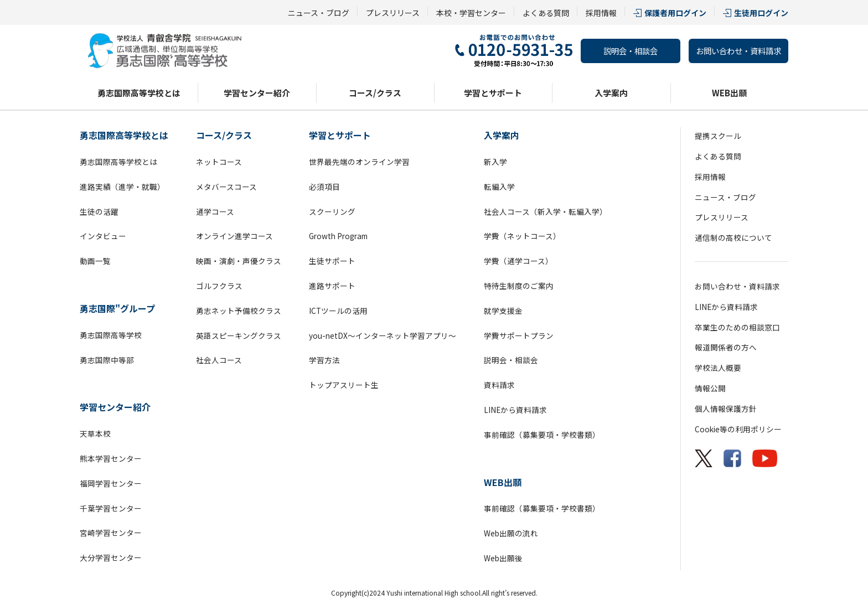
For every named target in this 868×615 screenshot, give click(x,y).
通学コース (215, 211)
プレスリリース (393, 13)
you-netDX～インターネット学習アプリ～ (383, 335)
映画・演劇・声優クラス (239, 261)
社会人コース (219, 360)
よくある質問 (546, 13)
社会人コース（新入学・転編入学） (546, 211)
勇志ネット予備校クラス (239, 311)
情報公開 (710, 388)
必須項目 (324, 187)
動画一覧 (95, 261)
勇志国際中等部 (107, 360)
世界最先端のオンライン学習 (359, 162)
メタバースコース (226, 187)
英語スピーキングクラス (239, 335)
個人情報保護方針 (726, 409)
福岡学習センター (111, 483)
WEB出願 (729, 93)
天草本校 (95, 433)
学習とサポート (493, 93)
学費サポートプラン (519, 335)
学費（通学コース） (518, 261)
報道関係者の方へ (726, 347)
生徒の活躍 (99, 211)
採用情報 (601, 13)
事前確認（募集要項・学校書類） (542, 435)
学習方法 (324, 360)
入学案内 (611, 93)
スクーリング (332, 211)
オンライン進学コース (234, 236)
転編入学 (499, 187)
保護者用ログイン (675, 13)
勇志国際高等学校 (111, 335)
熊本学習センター (111, 458)
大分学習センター (111, 557)
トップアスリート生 (344, 385)
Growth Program (338, 236)
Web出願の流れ (511, 533)
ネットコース (219, 162)
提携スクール (718, 136)
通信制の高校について (733, 237)
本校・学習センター (471, 13)
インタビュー (103, 236)
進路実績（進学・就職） (122, 187)
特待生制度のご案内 (519, 286)
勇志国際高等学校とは (139, 93)
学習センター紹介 (257, 93)
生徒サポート (332, 261)
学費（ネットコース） (522, 236)
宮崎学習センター (111, 533)
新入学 (495, 162)
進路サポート (332, 286)
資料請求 (499, 385)
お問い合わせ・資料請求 (738, 51)
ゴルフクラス (219, 286)
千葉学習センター (111, 508)
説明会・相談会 (631, 51)
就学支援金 (503, 311)
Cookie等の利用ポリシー (738, 429)
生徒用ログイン (761, 13)
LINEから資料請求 (515, 410)
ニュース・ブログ (319, 13)
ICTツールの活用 (338, 311)
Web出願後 (503, 558)
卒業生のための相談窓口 (737, 327)
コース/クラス (375, 93)
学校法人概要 (718, 368)
